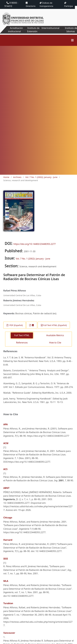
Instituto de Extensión (33, 30)
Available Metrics (55, 335)
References (22, 343)
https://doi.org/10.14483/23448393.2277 (35, 244)
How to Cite (55, 343)
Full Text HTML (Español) (55, 325)
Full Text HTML (22, 335)
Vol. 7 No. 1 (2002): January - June (41, 177)
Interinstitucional (50, 28)
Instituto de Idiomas (71, 30)
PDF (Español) (16, 325)
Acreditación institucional (15, 30)
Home (6, 177)
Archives (17, 177)
